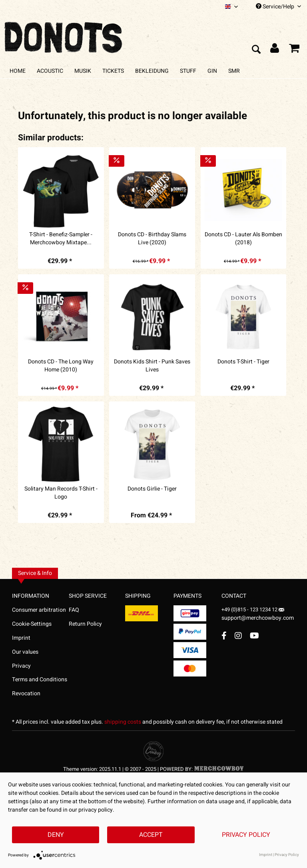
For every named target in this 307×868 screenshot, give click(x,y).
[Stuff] (188, 71)
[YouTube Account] (254, 636)
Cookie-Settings (32, 624)
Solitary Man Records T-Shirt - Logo (61, 493)
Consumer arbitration (39, 610)
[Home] (18, 71)
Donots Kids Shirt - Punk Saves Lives (152, 366)
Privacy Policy (246, 835)
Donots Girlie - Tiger (152, 489)
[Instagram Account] (238, 636)
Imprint (21, 638)
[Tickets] (113, 71)
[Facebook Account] (224, 636)
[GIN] (212, 71)
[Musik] (83, 71)
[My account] (275, 50)
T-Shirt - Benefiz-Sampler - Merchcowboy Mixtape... (61, 239)
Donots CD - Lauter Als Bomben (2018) (243, 239)
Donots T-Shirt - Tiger (243, 362)
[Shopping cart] (294, 50)
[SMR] (234, 71)
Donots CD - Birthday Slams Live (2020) (152, 239)
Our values (25, 652)
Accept (151, 835)
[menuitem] (231, 7)
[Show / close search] (256, 50)
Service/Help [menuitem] (278, 7)
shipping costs (123, 722)
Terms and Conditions (40, 679)
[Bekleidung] (152, 71)
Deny (56, 835)
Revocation (26, 693)
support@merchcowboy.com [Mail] (258, 615)
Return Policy (85, 624)
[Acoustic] (50, 71)
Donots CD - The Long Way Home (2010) (61, 366)
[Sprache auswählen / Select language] (231, 7)
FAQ (74, 610)
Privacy (21, 666)
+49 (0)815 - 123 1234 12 (250, 610)
